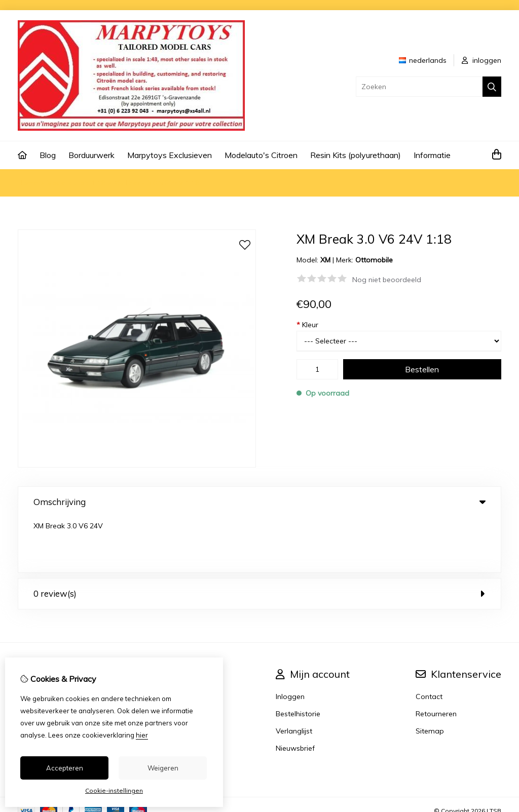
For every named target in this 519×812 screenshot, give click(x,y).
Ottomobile (374, 260)
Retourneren (436, 659)
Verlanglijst (294, 676)
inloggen (481, 60)
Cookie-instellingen (114, 790)
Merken (176, 641)
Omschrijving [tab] (259, 502)
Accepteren (65, 768)
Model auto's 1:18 (76, 183)
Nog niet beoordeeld (387, 280)
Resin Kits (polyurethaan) (356, 155)
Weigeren (163, 768)
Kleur (307, 325)
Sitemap (430, 676)
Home (28, 183)
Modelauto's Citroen (261, 155)
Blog (48, 155)
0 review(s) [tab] (259, 538)
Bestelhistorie (298, 659)
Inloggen (290, 641)
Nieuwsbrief (295, 693)
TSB (495, 756)
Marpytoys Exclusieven (170, 155)
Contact (429, 641)
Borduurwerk (91, 155)
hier (142, 735)
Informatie (432, 155)
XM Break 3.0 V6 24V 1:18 (157, 183)
